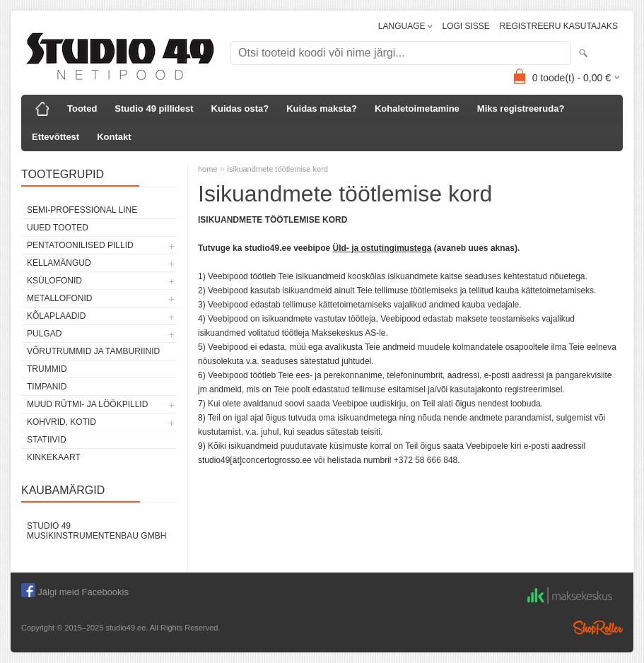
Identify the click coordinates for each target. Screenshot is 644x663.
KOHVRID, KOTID (62, 422)
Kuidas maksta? (322, 108)
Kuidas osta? (240, 108)
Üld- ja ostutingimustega (382, 248)
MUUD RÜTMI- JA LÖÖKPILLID (87, 404)
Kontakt (114, 137)
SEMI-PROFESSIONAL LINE (82, 210)
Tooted (82, 108)
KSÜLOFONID (54, 281)
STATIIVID (47, 440)
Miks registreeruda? (521, 108)
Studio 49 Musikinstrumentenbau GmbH (96, 531)
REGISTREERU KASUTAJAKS (559, 26)
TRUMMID (47, 369)
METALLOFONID (59, 298)
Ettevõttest (55, 137)
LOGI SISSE (466, 26)
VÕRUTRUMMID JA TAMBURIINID (93, 351)
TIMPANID (47, 387)
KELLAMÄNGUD (59, 263)
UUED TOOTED (58, 228)
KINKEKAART (54, 457)
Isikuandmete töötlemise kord (277, 169)
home (208, 169)
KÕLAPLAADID (56, 316)
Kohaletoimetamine (417, 108)
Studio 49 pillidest (154, 108)
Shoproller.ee (598, 628)
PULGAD (44, 334)
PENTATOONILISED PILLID (80, 245)
